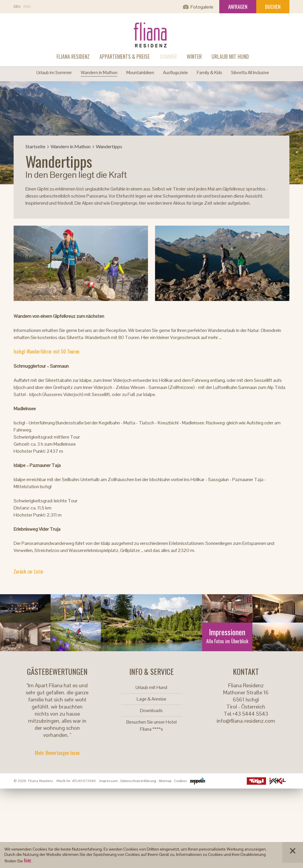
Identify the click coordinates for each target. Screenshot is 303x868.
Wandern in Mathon (99, 73)
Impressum (109, 781)
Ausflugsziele (175, 73)
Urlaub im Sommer (54, 73)
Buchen (273, 7)
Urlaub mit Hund (230, 56)
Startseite (35, 146)
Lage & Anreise (151, 699)
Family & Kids (209, 73)
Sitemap (165, 781)
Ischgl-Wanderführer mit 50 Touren (46, 351)
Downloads (151, 710)
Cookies (180, 781)
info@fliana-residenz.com (246, 721)
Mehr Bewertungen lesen (57, 753)
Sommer (168, 56)
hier (28, 860)
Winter (194, 56)
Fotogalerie (202, 7)
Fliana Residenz (73, 56)
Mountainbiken (140, 73)
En (27, 7)
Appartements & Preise (125, 56)
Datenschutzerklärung (138, 781)
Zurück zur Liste (28, 571)
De (17, 7)
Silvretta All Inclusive (250, 73)
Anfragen (238, 7)
